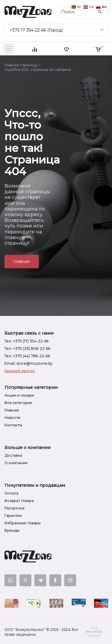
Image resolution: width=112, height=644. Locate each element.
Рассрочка (14, 508)
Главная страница (21, 65)
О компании (16, 463)
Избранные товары (23, 523)
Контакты (13, 425)
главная (22, 261)
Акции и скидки (19, 395)
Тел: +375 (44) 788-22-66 (27, 356)
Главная (12, 410)
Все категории (18, 403)
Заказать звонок (20, 371)
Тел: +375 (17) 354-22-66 (26, 341)
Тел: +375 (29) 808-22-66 (27, 348)
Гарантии (13, 516)
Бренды (12, 530)
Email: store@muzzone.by (29, 363)
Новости (12, 418)
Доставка (13, 455)
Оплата (11, 493)
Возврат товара (19, 501)
